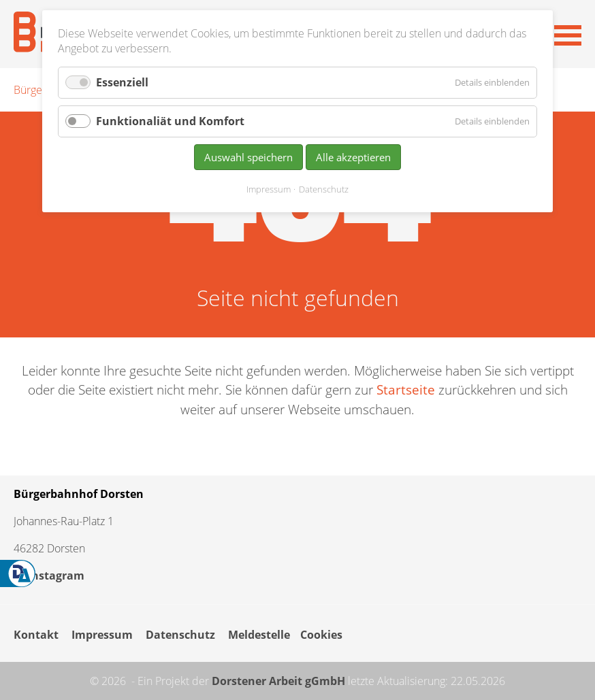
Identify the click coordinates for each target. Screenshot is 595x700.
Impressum (102, 635)
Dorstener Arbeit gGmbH (278, 681)
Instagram (49, 576)
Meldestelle (259, 635)
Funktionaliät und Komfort (170, 121)
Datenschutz (180, 635)
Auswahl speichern (248, 157)
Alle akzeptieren (353, 157)
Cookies (321, 635)
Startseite (406, 389)
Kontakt (36, 635)
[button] (568, 34)
